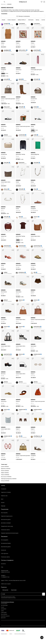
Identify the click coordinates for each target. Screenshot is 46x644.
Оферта (11, 634)
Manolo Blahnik (4, 614)
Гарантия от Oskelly (6, 492)
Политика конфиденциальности (20, 634)
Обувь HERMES (5, 473)
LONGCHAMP (4, 612)
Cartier (2, 611)
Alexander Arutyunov (5, 616)
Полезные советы (5, 530)
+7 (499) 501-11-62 (5, 577)
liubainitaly (7, 246)
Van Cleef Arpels (4, 605)
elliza (20, 217)
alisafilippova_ (37, 436)
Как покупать (4, 513)
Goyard (3, 607)
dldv (35, 272)
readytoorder (37, 354)
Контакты (3, 564)
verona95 (6, 79)
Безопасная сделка (6, 520)
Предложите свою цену (7, 526)
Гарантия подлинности (7, 516)
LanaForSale (22, 135)
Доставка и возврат (6, 523)
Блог (2, 499)
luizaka (35, 107)
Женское (3, 4)
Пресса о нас (4, 496)
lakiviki (20, 79)
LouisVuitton (22, 24)
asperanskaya (37, 246)
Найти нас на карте (6, 584)
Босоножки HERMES (6, 477)
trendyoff (6, 24)
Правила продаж (4, 634)
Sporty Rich (3, 618)
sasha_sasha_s (22, 50)
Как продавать (5, 540)
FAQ (2, 567)
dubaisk (6, 135)
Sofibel (6, 272)
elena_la (6, 189)
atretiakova (22, 272)
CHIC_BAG (36, 79)
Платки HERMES (5, 475)
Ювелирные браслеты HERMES (9, 479)
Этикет (3, 503)
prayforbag (36, 50)
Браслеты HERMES (6, 469)
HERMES (3, 41)
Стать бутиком (5, 554)
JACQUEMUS (4, 609)
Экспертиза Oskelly (6, 543)
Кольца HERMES (5, 481)
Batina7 (6, 300)
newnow (36, 217)
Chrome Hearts (4, 604)
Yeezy (35, 189)
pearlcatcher (37, 327)
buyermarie (22, 163)
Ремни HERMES (5, 471)
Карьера (3, 506)
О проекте (4, 489)
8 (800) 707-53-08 (5, 572)
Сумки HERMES (5, 467)
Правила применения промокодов (10, 533)
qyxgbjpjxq (7, 50)
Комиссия (3, 550)
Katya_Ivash (7, 107)
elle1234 (6, 382)
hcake (35, 135)
